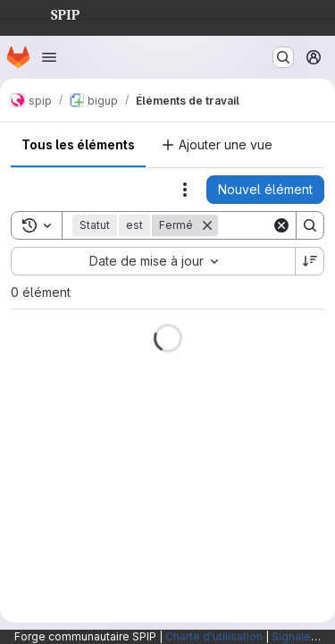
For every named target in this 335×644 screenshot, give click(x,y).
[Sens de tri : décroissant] (310, 261)
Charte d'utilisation (214, 636)
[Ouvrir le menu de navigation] (49, 57)
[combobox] (153, 261)
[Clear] (281, 225)
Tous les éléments (78, 144)
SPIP (51, 13)
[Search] (310, 225)
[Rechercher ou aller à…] (283, 57)
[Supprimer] (207, 225)
